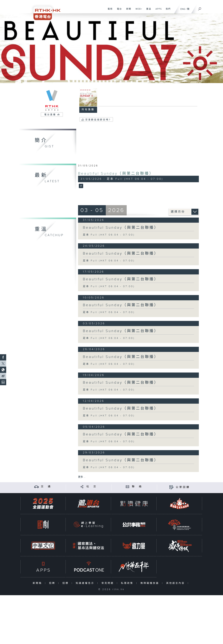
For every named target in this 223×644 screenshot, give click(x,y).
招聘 (53, 583)
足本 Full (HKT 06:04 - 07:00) (109, 235)
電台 (118, 11)
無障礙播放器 (150, 583)
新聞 (128, 11)
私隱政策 (128, 583)
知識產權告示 (86, 583)
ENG (183, 9)
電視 (109, 11)
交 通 (46, 487)
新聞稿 (38, 583)
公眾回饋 (183, 487)
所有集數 (88, 110)
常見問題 (108, 583)
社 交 (92, 487)
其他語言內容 (176, 583)
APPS (157, 11)
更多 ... (82, 477)
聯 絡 (137, 487)
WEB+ (138, 11)
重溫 (148, 11)
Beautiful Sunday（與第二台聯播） (116, 174)
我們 (167, 11)
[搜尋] (200, 8)
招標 (66, 583)
